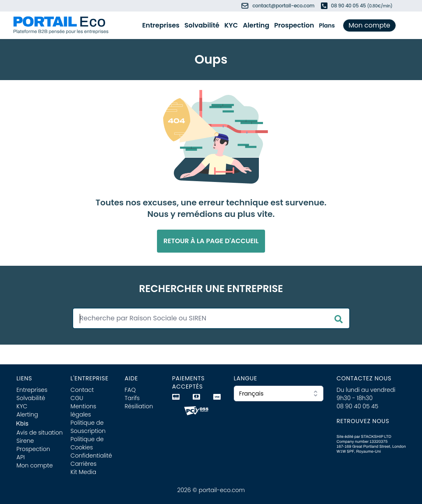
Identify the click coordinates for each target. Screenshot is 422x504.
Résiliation (139, 406)
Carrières (84, 464)
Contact (82, 390)
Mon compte (369, 25)
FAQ (130, 390)
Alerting (256, 25)
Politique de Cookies (87, 443)
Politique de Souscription (88, 427)
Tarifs (132, 398)
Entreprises (161, 25)
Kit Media (84, 472)
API (21, 457)
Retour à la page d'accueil (211, 241)
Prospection (294, 25)
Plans (327, 25)
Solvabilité (202, 25)
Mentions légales (84, 410)
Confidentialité (91, 456)
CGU (77, 398)
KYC (231, 25)
